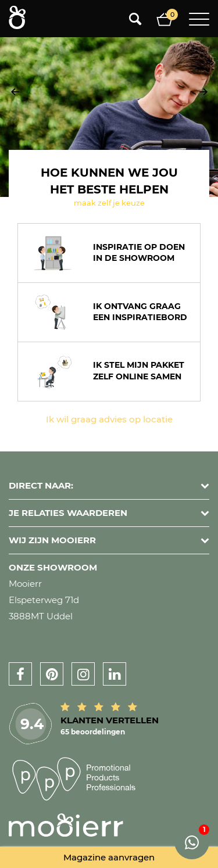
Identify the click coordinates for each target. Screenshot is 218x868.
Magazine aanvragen (109, 857)
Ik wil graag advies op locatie (109, 419)
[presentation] (15, 92)
